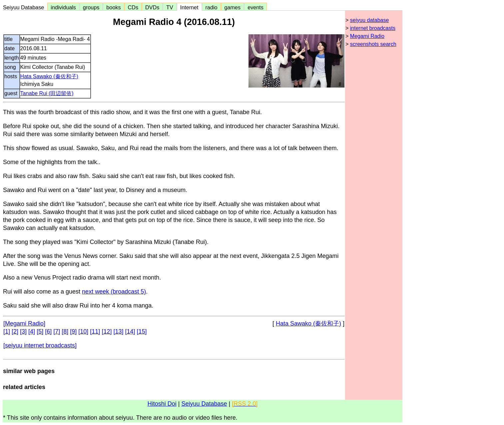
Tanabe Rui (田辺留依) (47, 93)
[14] (130, 331)
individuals (63, 7)
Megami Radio (367, 36)
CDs (133, 7)
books (113, 7)
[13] (118, 331)
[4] (32, 331)
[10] (83, 331)
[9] (73, 331)
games (233, 7)
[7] (57, 331)
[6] (48, 331)
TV (170, 7)
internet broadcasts (373, 28)
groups (91, 7)
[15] (142, 331)
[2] (15, 331)
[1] (7, 331)
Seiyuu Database (25, 7)
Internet (189, 7)
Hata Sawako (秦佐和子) (49, 76)
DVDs (152, 7)
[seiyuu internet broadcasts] (40, 345)
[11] (95, 331)
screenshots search (373, 44)
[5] (40, 331)
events (255, 7)
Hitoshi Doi (162, 404)
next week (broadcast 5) (114, 292)
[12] (107, 331)
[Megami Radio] (24, 323)
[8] (65, 331)
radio (212, 7)
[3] (23, 331)
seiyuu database (370, 20)
